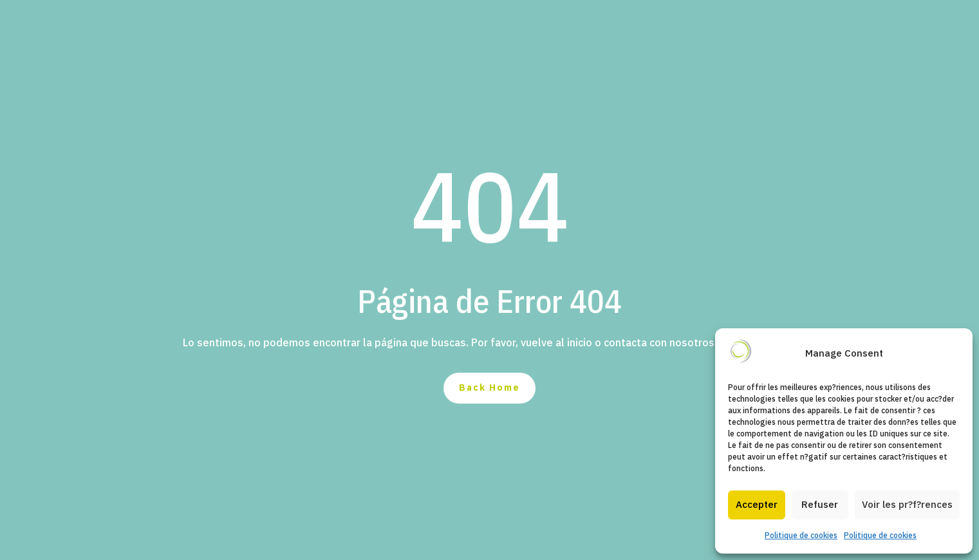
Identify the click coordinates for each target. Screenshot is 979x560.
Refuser (820, 504)
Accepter (757, 504)
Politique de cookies (801, 535)
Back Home (489, 387)
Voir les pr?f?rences (907, 504)
